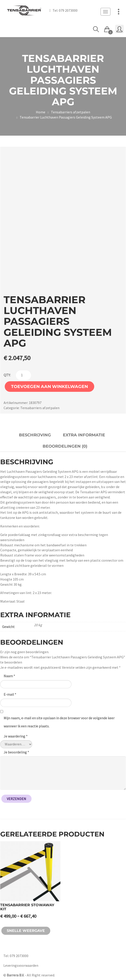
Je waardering (16, 736)
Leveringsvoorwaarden (21, 965)
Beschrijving (35, 435)
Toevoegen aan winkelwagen (49, 386)
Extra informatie (84, 435)
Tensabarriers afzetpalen (71, 112)
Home (41, 112)
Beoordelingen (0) (65, 446)
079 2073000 (68, 10)
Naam (9, 676)
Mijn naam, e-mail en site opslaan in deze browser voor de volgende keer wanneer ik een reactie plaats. (59, 722)
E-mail (10, 694)
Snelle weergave (26, 931)
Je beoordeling (16, 752)
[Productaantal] (23, 375)
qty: (7, 375)
